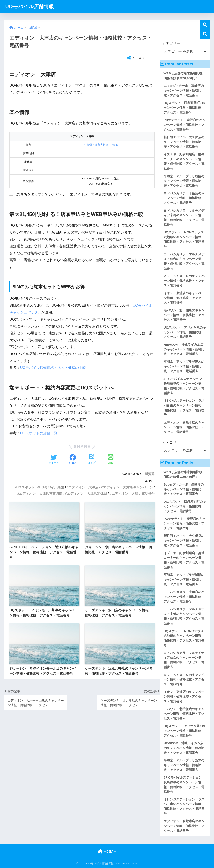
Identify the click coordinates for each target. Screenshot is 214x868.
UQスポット (25, 477)
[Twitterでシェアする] (54, 449)
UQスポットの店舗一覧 (39, 423)
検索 (205, 25)
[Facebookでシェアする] (73, 449)
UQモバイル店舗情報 (30, 6)
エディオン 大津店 (83, 477)
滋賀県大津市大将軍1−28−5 (101, 134)
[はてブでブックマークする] (92, 449)
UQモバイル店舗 (52, 477)
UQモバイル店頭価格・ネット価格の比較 (53, 357)
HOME (107, 851)
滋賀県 (150, 463)
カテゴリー (171, 44)
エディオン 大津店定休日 (87, 483)
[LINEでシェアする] (111, 449)
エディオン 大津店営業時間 (41, 483)
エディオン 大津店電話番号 (133, 483)
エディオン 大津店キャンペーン (128, 477)
